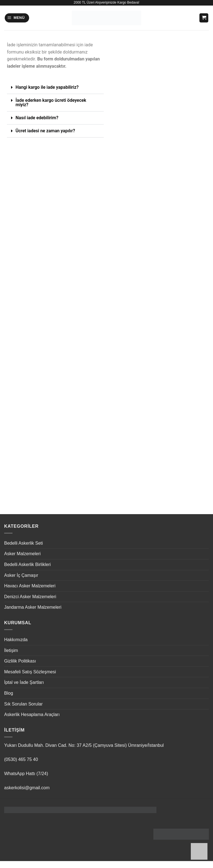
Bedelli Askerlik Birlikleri (27, 564)
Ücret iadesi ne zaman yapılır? (45, 131)
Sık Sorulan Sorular (23, 704)
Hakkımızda (16, 640)
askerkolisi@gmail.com (27, 788)
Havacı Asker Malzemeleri (30, 586)
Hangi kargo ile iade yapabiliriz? (47, 87)
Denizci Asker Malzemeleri (30, 597)
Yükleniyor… (158, 267)
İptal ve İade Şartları (24, 682)
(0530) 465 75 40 (21, 759)
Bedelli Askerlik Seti (24, 543)
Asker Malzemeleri (22, 554)
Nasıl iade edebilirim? (37, 118)
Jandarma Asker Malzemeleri (33, 607)
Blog (9, 693)
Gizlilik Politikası (20, 661)
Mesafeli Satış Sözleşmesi (30, 672)
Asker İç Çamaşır (21, 575)
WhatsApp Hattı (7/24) (26, 774)
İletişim (11, 650)
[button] (17, 18)
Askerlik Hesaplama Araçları (32, 715)
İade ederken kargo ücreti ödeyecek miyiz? (51, 102)
